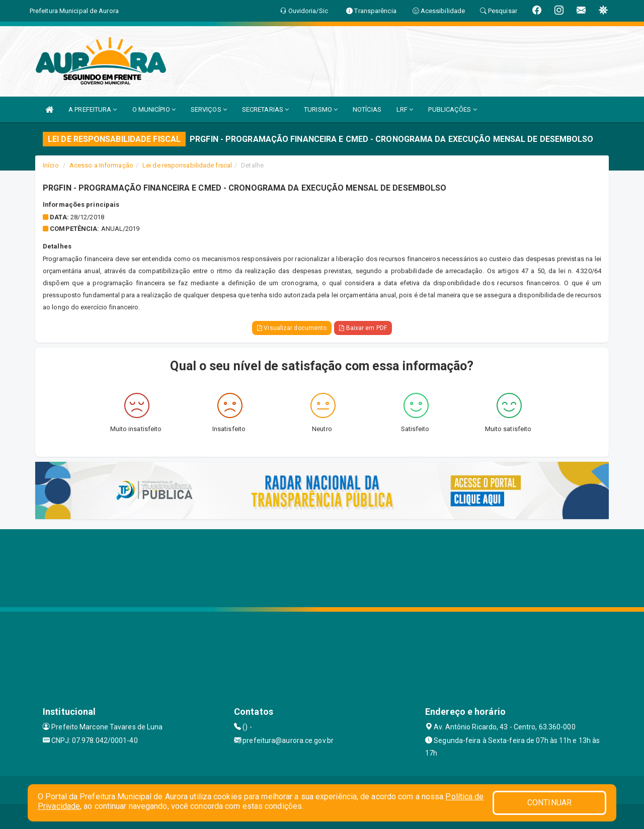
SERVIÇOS (209, 109)
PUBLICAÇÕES (452, 109)
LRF (405, 109)
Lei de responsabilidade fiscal (187, 165)
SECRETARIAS (265, 109)
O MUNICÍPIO (154, 109)
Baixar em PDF (363, 328)
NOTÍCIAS (367, 109)
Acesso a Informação (101, 165)
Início (51, 165)
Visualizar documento (292, 328)
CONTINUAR (549, 803)
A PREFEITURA (93, 109)
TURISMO (321, 109)
